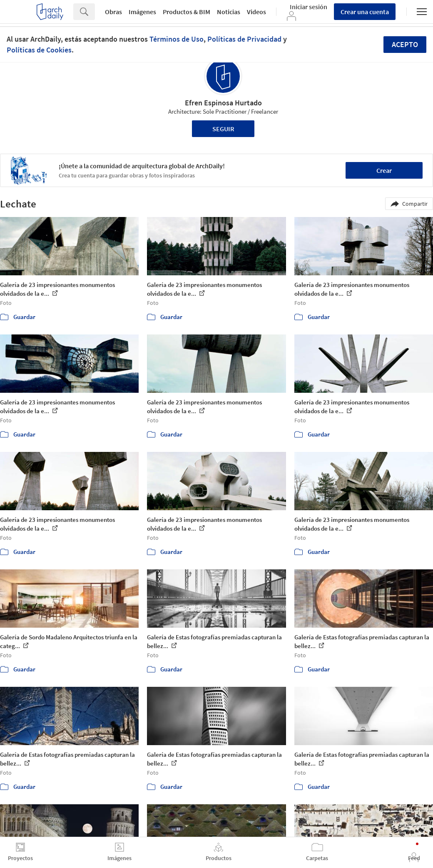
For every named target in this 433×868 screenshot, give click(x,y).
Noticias (229, 12)
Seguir (223, 129)
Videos (256, 12)
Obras (113, 12)
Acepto (405, 44)
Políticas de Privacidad (244, 39)
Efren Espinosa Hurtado (223, 103)
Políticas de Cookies (39, 50)
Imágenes (142, 12)
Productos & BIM (187, 12)
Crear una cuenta (365, 12)
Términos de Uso (177, 39)
